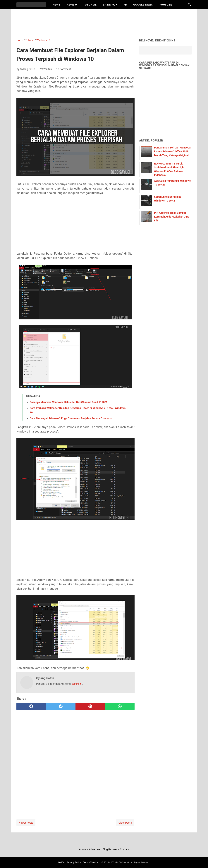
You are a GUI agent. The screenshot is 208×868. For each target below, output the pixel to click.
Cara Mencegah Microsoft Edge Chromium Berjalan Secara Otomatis (71, 418)
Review (72, 5)
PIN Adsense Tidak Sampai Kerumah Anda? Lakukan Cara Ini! (172, 217)
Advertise (94, 849)
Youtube (166, 5)
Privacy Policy (74, 862)
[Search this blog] (190, 5)
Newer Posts (26, 823)
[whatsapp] (120, 706)
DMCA (61, 862)
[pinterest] (90, 706)
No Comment (63, 69)
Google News (143, 5)
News (57, 5)
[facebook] (31, 706)
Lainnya (109, 5)
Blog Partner (110, 849)
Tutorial (90, 5)
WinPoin (77, 684)
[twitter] (61, 706)
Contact (125, 849)
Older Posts (125, 823)
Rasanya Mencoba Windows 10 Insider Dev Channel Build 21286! (68, 402)
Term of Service (91, 862)
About (83, 849)
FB (125, 5)
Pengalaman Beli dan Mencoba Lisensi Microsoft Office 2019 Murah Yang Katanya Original (172, 151)
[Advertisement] (106, 23)
